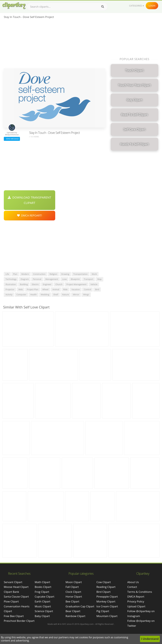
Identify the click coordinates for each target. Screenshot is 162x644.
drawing (65, 274)
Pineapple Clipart (107, 597)
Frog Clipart (42, 592)
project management (76, 284)
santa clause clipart (16, 597)
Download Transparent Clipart (29, 200)
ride (65, 289)
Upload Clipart (136, 606)
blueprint (75, 279)
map (99, 279)
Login (152, 6)
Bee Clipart (72, 601)
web (21, 289)
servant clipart (13, 582)
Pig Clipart (103, 611)
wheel (45, 289)
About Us (133, 582)
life (7, 274)
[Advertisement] (55, 45)
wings (86, 294)
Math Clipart (42, 582)
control (87, 289)
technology (11, 279)
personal (37, 279)
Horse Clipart (74, 597)
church (59, 284)
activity (9, 294)
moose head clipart (16, 587)
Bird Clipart (104, 592)
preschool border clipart (19, 621)
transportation (81, 274)
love (64, 279)
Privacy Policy (136, 601)
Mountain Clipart (107, 616)
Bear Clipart (73, 611)
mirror (76, 294)
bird (97, 289)
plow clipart (11, 601)
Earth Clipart (42, 601)
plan (15, 274)
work (94, 274)
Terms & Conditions (140, 592)
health (34, 294)
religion (53, 274)
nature (65, 294)
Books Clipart (43, 587)
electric (35, 284)
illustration (11, 284)
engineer (47, 284)
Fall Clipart (72, 587)
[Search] (103, 7)
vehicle (94, 284)
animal (56, 289)
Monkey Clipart (106, 601)
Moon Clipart (74, 582)
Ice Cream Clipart (107, 606)
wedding (45, 294)
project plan (33, 289)
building (24, 284)
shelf (56, 294)
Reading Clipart (106, 587)
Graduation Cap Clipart (80, 606)
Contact (132, 587)
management (52, 279)
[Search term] (67, 7)
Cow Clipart (104, 582)
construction (39, 274)
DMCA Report (136, 597)
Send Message (12, 139)
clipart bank (11, 592)
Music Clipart (43, 606)
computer (21, 294)
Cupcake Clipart (44, 597)
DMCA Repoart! (30, 215)
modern (25, 274)
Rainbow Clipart (75, 616)
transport (89, 279)
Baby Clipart (42, 616)
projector (10, 289)
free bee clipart (14, 616)
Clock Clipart (73, 592)
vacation (76, 289)
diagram (25, 279)
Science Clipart (44, 611)
